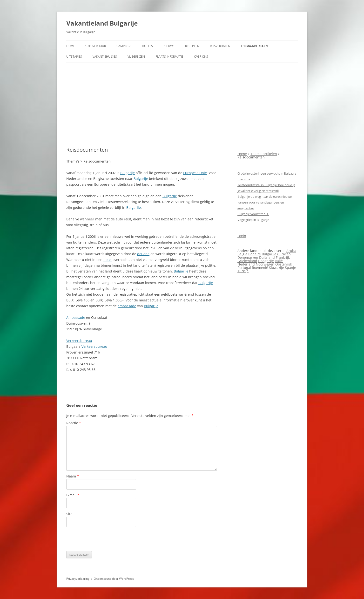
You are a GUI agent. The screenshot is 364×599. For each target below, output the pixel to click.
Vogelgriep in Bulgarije (253, 220)
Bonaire (255, 254)
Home (71, 46)
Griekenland (247, 261)
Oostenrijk (284, 264)
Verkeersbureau (79, 341)
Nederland (246, 264)
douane (143, 254)
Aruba (291, 251)
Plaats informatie (169, 57)
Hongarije (266, 261)
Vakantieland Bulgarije (102, 23)
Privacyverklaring (78, 579)
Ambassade (76, 317)
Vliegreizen (136, 57)
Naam (73, 476)
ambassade (127, 306)
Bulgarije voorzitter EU (253, 214)
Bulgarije (128, 173)
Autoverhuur (95, 46)
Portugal (244, 268)
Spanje (290, 268)
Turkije (243, 271)
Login (242, 236)
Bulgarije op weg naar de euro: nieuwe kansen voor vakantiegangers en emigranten (265, 202)
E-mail (73, 495)
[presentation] (103, 539)
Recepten (192, 46)
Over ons (201, 57)
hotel (108, 260)
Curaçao (284, 254)
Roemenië (260, 268)
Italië (279, 261)
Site (69, 514)
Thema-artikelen (254, 46)
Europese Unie (195, 173)
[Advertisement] (182, 104)
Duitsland (267, 257)
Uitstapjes (74, 57)
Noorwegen (265, 264)
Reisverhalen (220, 46)
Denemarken (248, 257)
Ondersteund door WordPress (114, 579)
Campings (124, 46)
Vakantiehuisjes (105, 57)
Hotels (147, 46)
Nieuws (169, 46)
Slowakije (276, 268)
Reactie (74, 423)
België (242, 254)
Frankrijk (283, 257)
